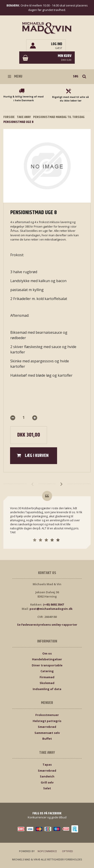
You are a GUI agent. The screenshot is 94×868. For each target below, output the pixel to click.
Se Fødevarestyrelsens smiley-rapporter (47, 625)
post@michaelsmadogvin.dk (51, 609)
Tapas (47, 765)
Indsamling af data (47, 689)
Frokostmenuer (47, 715)
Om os (47, 653)
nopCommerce (47, 851)
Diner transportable (47, 665)
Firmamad (47, 677)
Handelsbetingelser (47, 659)
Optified (67, 851)
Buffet (47, 739)
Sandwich (47, 776)
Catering (47, 671)
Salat (47, 788)
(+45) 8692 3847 (53, 604)
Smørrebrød (47, 727)
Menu (15, 76)
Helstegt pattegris (47, 721)
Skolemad (47, 683)
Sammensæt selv (47, 733)
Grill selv (47, 782)
